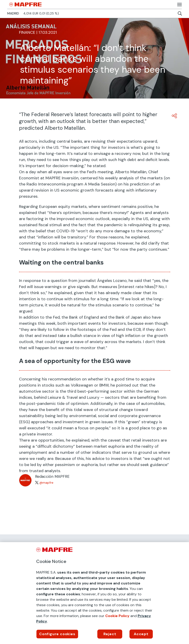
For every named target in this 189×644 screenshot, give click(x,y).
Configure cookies (57, 634)
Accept (141, 634)
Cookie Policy (117, 616)
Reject (110, 634)
